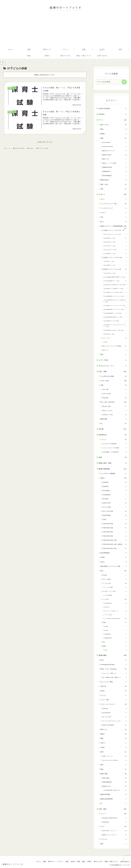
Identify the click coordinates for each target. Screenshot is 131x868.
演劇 (44, 861)
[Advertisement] (65, 31)
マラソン (60, 861)
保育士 (90, 861)
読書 (67, 861)
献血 (84, 861)
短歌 (79, 861)
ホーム (39, 861)
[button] (124, 82)
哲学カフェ (52, 861)
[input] (110, 82)
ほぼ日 (73, 861)
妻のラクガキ (98, 861)
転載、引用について (111, 861)
